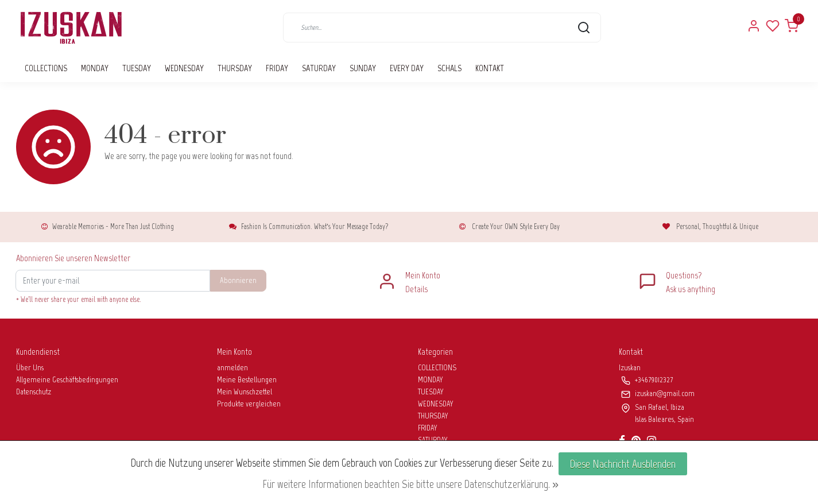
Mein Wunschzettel (245, 392)
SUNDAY (363, 68)
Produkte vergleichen (249, 404)
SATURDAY (319, 68)
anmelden (232, 368)
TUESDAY (137, 68)
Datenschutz (34, 392)
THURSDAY (235, 68)
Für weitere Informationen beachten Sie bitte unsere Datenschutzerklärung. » (410, 484)
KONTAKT (490, 68)
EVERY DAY (407, 68)
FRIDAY (277, 68)
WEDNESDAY (184, 68)
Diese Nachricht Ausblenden (623, 464)
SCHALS (449, 68)
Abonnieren (238, 280)
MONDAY (95, 68)
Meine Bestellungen (247, 380)
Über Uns (30, 368)
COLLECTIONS (46, 68)
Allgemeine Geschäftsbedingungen (67, 380)
